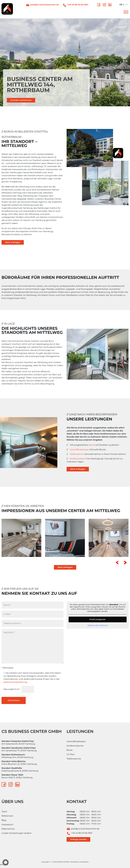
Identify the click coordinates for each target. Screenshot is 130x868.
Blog (4, 820)
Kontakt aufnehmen (21, 100)
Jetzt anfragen (13, 242)
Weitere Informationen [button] (97, 625)
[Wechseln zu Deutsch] (121, 5)
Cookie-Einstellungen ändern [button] (17, 833)
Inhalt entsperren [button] (98, 619)
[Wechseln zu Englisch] (127, 5)
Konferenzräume (78, 459)
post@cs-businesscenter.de (44, 5)
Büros (92, 445)
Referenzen (7, 816)
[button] (117, 563)
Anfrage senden (78, 839)
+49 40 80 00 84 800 (78, 5)
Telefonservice (77, 454)
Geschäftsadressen (79, 449)
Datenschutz (8, 829)
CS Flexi (71, 754)
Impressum (7, 824)
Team (4, 812)
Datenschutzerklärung (15, 682)
